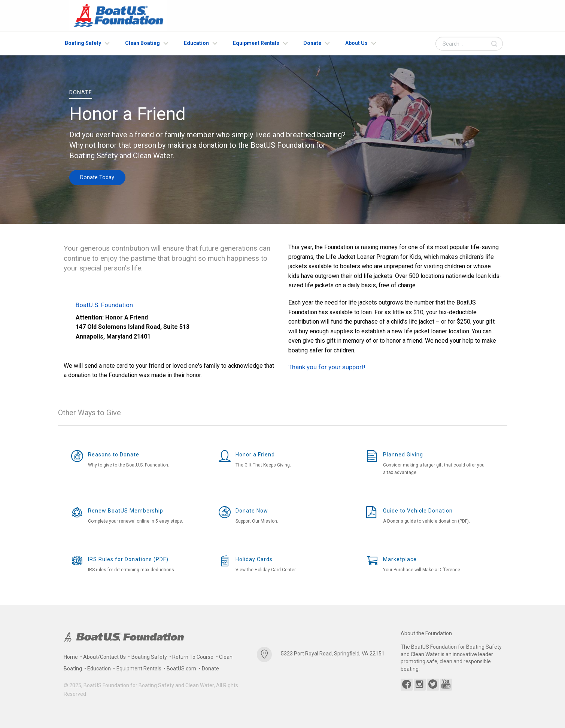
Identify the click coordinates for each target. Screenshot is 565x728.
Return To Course (193, 657)
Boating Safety (83, 43)
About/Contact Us (104, 657)
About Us (356, 43)
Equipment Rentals (256, 43)
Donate (312, 43)
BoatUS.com (181, 669)
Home (71, 657)
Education (196, 43)
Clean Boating (142, 43)
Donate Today (97, 177)
